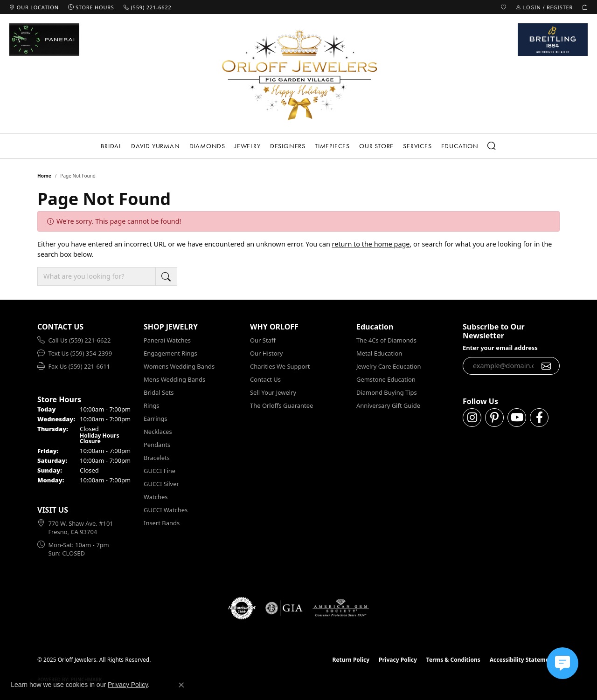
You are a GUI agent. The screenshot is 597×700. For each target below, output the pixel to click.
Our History (266, 353)
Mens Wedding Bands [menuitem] (174, 379)
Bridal (111, 146)
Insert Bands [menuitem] (162, 523)
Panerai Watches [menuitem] (167, 340)
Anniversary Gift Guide (388, 405)
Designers (288, 146)
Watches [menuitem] (156, 497)
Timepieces (332, 146)
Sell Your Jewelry (273, 392)
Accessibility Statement (522, 660)
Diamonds (207, 146)
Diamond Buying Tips (387, 392)
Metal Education (379, 353)
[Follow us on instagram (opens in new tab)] (472, 418)
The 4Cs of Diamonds (386, 340)
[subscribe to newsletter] (546, 366)
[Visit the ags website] (341, 608)
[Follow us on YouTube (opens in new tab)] (517, 418)
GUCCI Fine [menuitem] (160, 471)
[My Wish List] (504, 7)
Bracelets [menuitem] (157, 458)
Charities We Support (280, 366)
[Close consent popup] (181, 685)
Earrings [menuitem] (156, 419)
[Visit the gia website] (284, 608)
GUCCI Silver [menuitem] (161, 484)
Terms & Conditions (453, 660)
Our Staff (263, 340)
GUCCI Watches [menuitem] (166, 510)
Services (417, 146)
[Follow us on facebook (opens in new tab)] (539, 418)
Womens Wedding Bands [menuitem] (179, 366)
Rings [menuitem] (152, 405)
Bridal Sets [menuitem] (159, 392)
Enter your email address (500, 348)
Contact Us (265, 379)
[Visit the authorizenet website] (242, 608)
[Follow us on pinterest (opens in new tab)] (494, 418)
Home (44, 176)
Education (460, 146)
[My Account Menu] (544, 7)
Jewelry (248, 146)
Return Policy (351, 660)
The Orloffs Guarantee (281, 405)
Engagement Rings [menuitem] (170, 353)
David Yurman (156, 146)
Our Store (376, 146)
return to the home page (371, 244)
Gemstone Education (386, 379)
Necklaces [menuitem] (158, 432)
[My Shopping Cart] (585, 7)
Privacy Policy (398, 660)
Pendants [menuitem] (157, 445)
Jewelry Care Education (389, 366)
